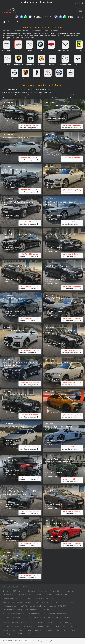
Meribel (70, 603)
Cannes (58, 623)
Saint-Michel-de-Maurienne (13, 618)
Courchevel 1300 (55, 591)
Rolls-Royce (37, 79)
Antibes (15, 623)
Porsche (26, 79)
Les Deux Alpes (62, 595)
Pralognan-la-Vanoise (36, 614)
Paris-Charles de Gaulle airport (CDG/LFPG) (41, 610)
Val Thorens (48, 618)
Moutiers (6, 631)
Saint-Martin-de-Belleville (57, 614)
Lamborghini (19, 65)
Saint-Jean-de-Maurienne (45, 631)
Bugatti (51, 51)
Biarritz (32, 623)
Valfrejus (59, 618)
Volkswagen (59, 79)
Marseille (56, 627)
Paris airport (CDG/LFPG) (12, 610)
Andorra (6, 623)
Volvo (70, 79)
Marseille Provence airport (45, 599)
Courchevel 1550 (70, 591)
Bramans (6, 591)
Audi (18, 51)
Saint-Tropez (7, 634)
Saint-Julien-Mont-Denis (66, 631)
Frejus (17, 627)
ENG (81, 3)
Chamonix (31, 591)
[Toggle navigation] (80, 11)
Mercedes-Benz (65, 65)
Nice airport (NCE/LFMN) (58, 606)
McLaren (52, 65)
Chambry (68, 623)
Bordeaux (42, 623)
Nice (14, 631)
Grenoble (39, 627)
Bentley (29, 51)
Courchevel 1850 (24, 595)
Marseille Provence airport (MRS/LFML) (18, 603)
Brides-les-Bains (19, 591)
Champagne (8, 627)
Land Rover (30, 65)
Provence (29, 631)
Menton (65, 627)
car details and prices (30, 127)
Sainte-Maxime (21, 634)
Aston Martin (6, 51)
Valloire (68, 618)
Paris (21, 631)
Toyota (48, 79)
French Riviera (28, 627)
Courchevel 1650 (9, 595)
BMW (40, 51)
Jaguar (7, 65)
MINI (78, 65)
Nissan (15, 79)
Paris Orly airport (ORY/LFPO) (14, 614)
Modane (74, 627)
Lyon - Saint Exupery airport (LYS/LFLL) (18, 599)
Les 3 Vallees (49, 595)
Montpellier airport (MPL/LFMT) (15, 606)
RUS (76, 3)
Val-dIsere (37, 618)
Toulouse (32, 634)
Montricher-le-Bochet (38, 606)
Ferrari (79, 51)
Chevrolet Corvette (65, 51)
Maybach (42, 65)
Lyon (47, 627)
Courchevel (42, 591)
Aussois (24, 623)
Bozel (50, 623)
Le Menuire (37, 595)
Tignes (28, 618)
